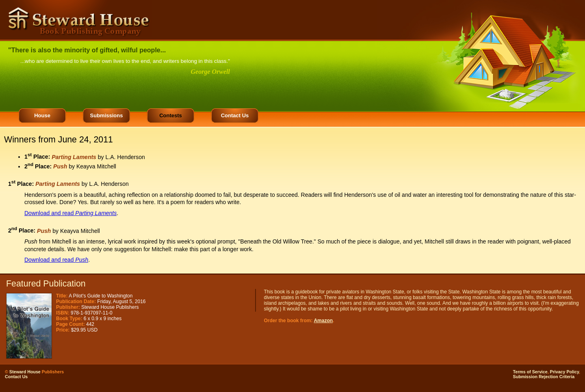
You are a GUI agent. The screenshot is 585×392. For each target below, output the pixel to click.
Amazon (323, 321)
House (42, 115)
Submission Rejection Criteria (544, 377)
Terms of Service (530, 372)
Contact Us (235, 115)
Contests (171, 115)
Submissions (107, 115)
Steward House (25, 372)
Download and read (70, 213)
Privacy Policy (564, 372)
